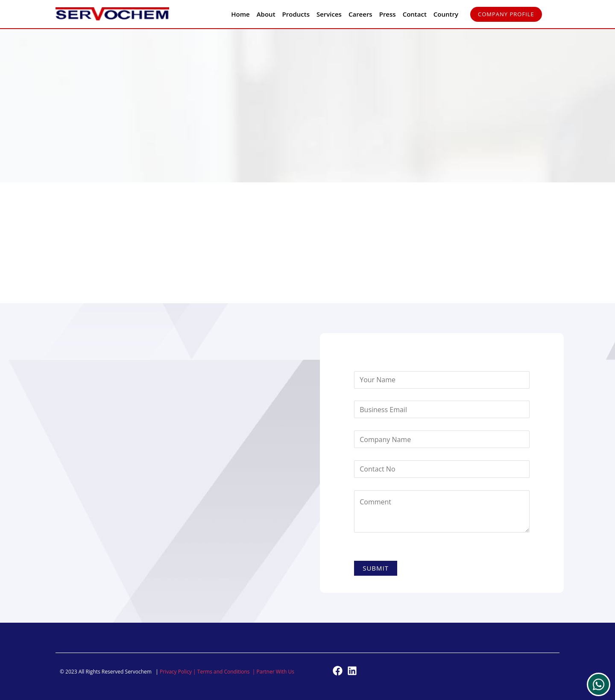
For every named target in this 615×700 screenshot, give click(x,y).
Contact (415, 14)
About (266, 14)
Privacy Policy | (179, 672)
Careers (360, 14)
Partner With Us (276, 672)
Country (446, 14)
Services (329, 14)
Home (240, 14)
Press (388, 14)
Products (296, 14)
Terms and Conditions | (227, 672)
